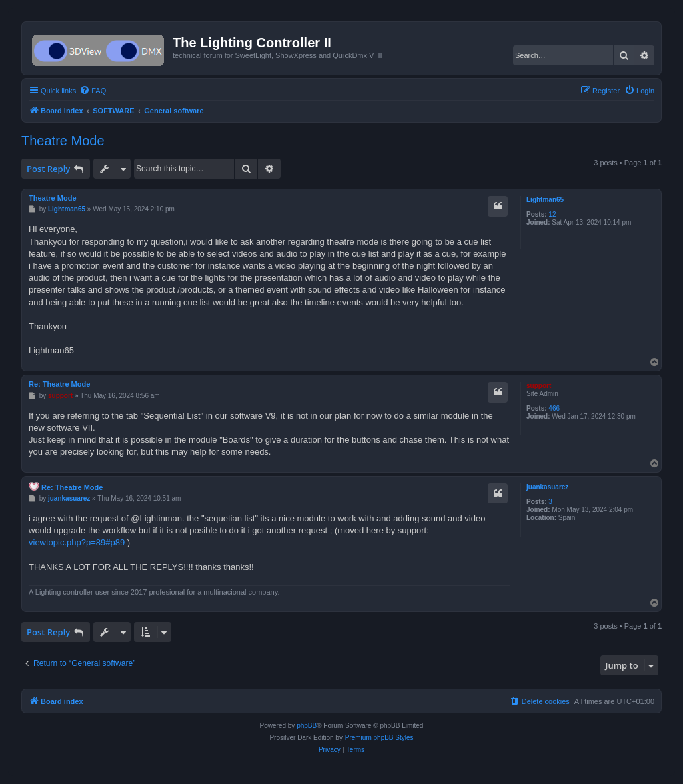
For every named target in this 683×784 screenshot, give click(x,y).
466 (554, 408)
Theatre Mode (63, 141)
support (539, 386)
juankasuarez (547, 487)
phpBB (307, 726)
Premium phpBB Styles (379, 738)
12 (552, 214)
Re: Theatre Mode (59, 384)
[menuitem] (93, 91)
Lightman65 (545, 200)
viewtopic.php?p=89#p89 (77, 542)
